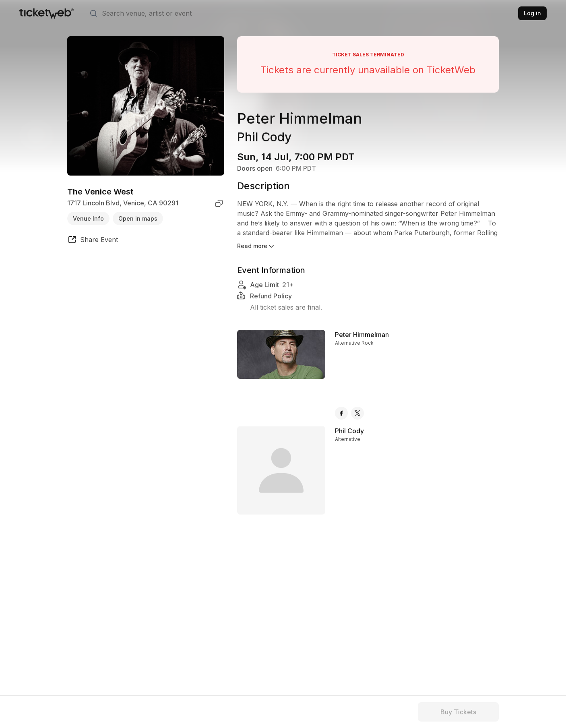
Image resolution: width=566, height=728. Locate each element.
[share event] (93, 241)
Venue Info (88, 218)
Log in (532, 13)
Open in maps (138, 218)
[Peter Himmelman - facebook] (341, 413)
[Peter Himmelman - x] (357, 413)
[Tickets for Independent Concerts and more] (46, 13)
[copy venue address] (219, 203)
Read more (256, 246)
